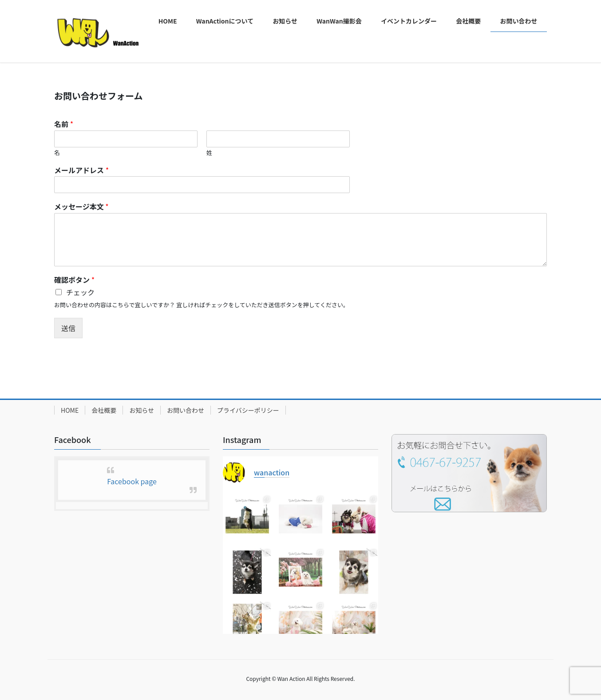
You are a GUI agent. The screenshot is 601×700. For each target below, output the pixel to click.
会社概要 (104, 410)
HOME (70, 410)
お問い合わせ (186, 410)
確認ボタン (74, 280)
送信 (68, 328)
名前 (64, 124)
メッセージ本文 (81, 207)
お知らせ (142, 410)
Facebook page (132, 481)
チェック (80, 292)
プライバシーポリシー (248, 410)
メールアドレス (81, 170)
